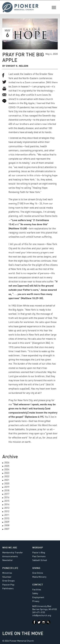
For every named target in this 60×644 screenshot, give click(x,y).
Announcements (10, 557)
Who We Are (10, 548)
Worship (38, 548)
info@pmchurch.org (42, 616)
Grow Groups (8, 581)
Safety (35, 594)
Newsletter (8, 560)
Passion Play (8, 585)
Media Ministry (39, 577)
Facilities (37, 590)
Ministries (7, 573)
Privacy (36, 601)
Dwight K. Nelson (17, 66)
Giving (36, 568)
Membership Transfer (13, 553)
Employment (38, 597)
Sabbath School (40, 560)
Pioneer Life (10, 568)
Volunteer (7, 577)
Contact (38, 585)
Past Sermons (39, 557)
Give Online (38, 573)
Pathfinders (8, 589)
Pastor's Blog (39, 553)
